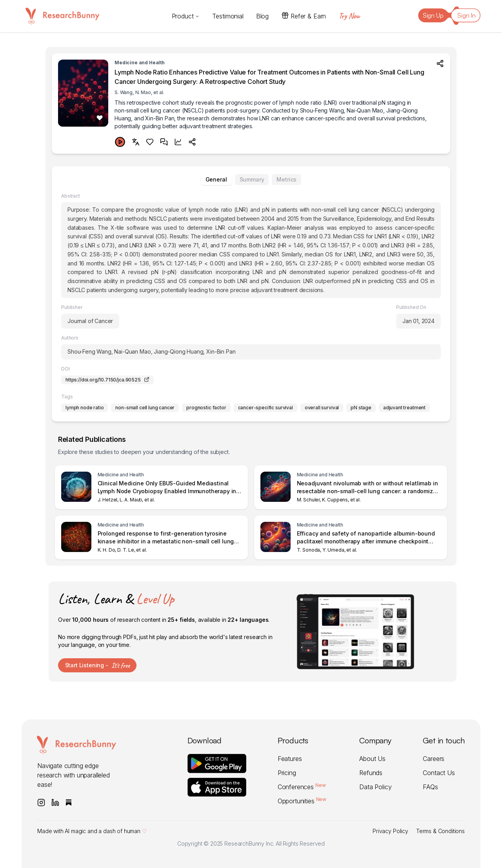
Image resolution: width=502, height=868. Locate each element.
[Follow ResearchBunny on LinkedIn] (55, 803)
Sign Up (433, 15)
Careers (434, 759)
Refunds (371, 773)
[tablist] (251, 180)
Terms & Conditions (440, 831)
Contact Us (439, 773)
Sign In (467, 15)
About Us (372, 759)
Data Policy (375, 787)
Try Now (349, 16)
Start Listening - (97, 665)
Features (290, 759)
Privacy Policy (390, 831)
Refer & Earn (304, 16)
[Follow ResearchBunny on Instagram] (41, 803)
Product (186, 16)
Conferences (303, 787)
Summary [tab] (252, 179)
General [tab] (216, 179)
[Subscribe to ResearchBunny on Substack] (69, 803)
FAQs (430, 787)
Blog (262, 16)
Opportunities (303, 801)
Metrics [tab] (286, 179)
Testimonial (228, 16)
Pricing (287, 773)
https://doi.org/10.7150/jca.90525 (107, 380)
